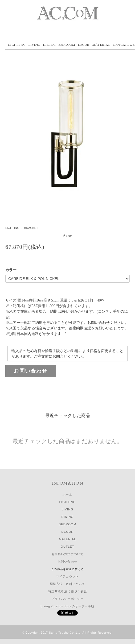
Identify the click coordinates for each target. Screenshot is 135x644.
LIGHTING (17, 45)
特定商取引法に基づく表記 (67, 591)
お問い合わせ (31, 371)
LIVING (34, 45)
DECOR (84, 45)
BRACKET (31, 228)
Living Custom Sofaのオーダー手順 (67, 606)
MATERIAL (101, 45)
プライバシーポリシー (67, 599)
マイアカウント (67, 576)
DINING (49, 45)
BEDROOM (67, 45)
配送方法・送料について (67, 584)
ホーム (67, 494)
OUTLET (67, 547)
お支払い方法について (67, 554)
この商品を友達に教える (67, 569)
